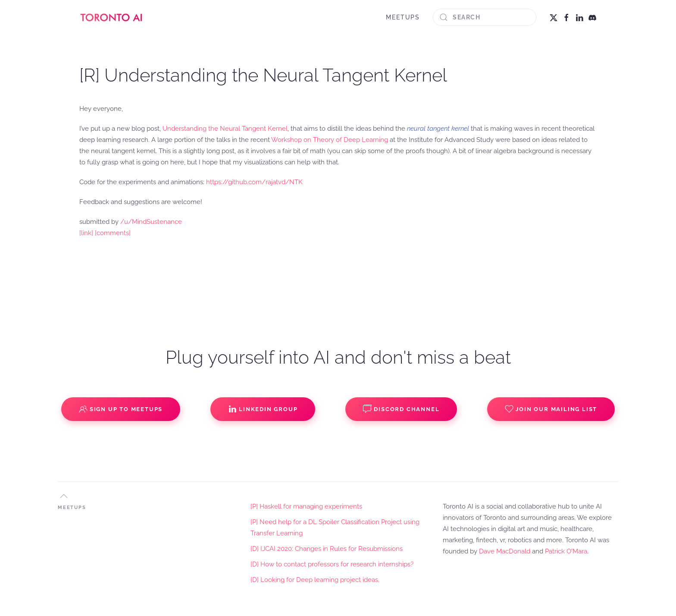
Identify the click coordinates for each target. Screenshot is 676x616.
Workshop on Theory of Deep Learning (330, 140)
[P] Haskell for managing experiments (306, 506)
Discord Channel (401, 409)
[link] (86, 233)
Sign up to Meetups (121, 409)
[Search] (485, 17)
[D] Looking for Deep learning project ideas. (315, 580)
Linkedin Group (263, 409)
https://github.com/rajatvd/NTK (254, 182)
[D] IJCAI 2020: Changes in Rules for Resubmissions (327, 549)
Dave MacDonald (505, 551)
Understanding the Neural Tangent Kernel (225, 129)
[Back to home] (112, 17)
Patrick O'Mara (566, 551)
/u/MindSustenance (151, 222)
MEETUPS (403, 17)
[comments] (113, 233)
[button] (64, 496)
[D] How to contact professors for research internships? (332, 564)
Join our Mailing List (551, 409)
